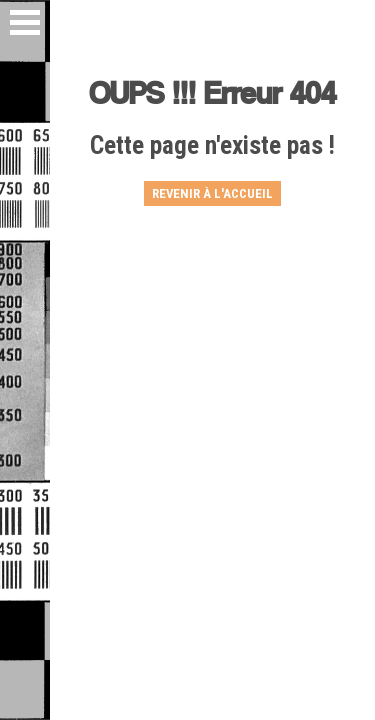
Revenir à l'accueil (212, 193)
